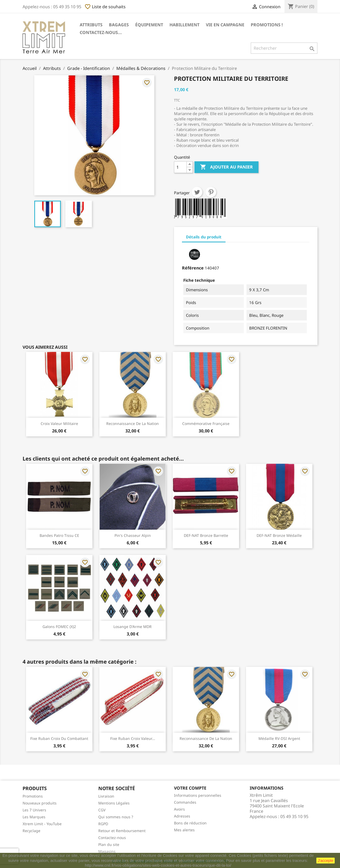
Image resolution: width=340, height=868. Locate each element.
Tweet (197, 192)
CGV (102, 810)
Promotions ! (267, 25)
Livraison (106, 796)
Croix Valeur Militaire (59, 424)
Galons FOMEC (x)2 (59, 627)
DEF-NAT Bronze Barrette (206, 535)
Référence (193, 268)
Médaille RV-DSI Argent (279, 738)
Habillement (184, 25)
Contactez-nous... (101, 32)
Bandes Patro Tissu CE (59, 535)
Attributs (91, 25)
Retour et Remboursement (122, 831)
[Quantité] (180, 167)
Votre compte (190, 788)
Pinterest (211, 192)
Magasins (107, 851)
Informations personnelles (198, 795)
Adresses (182, 816)
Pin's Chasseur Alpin (133, 535)
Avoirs (179, 809)
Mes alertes (184, 830)
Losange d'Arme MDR (133, 627)
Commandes (185, 802)
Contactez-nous (112, 838)
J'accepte (326, 861)
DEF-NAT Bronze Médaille (279, 535)
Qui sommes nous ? (116, 817)
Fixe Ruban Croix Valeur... (133, 738)
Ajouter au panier (226, 167)
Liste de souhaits (105, 7)
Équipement (149, 25)
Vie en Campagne (225, 25)
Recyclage (31, 831)
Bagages (119, 25)
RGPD (103, 824)
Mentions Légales (114, 803)
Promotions (33, 796)
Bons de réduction (190, 823)
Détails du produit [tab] (204, 237)
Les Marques (34, 817)
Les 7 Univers (34, 810)
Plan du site (109, 844)
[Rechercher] (284, 48)
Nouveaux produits (40, 803)
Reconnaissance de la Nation (133, 424)
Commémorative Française (206, 424)
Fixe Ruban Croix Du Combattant (59, 738)
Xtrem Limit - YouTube (42, 824)
